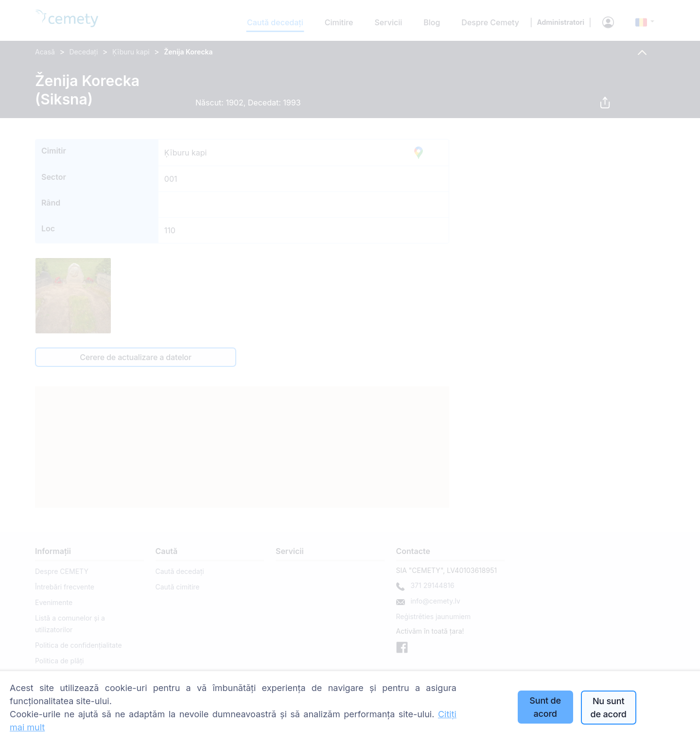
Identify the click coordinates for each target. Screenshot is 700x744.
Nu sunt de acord (608, 708)
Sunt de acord (545, 707)
